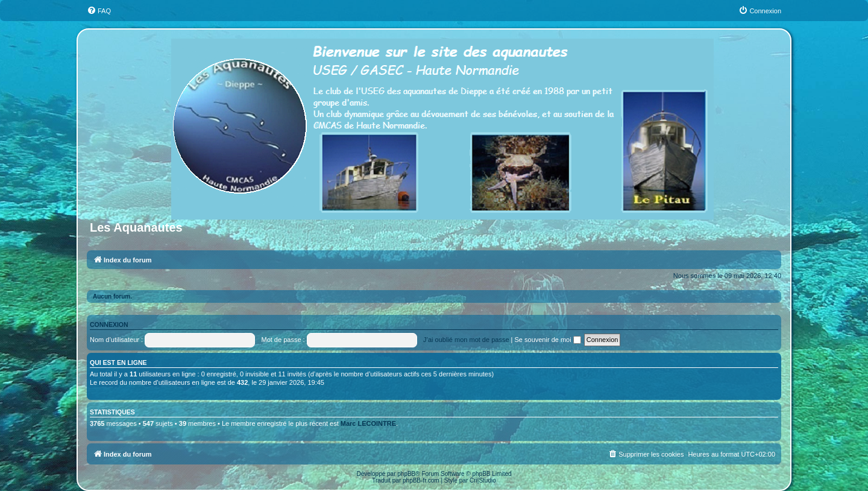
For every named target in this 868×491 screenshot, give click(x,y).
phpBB (406, 474)
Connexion (109, 325)
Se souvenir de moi (548, 340)
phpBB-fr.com (421, 480)
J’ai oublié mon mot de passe (466, 340)
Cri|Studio (483, 480)
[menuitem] (99, 11)
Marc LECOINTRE (368, 423)
